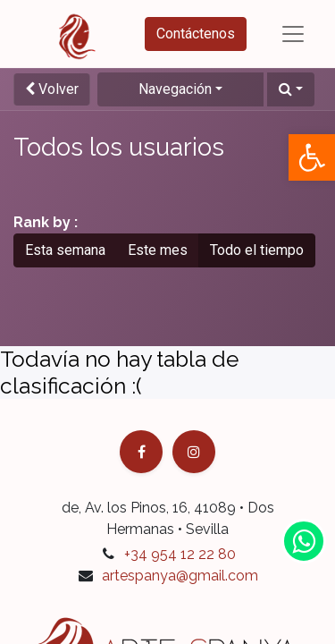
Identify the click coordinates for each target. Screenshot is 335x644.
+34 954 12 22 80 (180, 554)
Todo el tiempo (257, 250)
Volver (52, 89)
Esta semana (65, 250)
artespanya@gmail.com (180, 576)
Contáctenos (196, 34)
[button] (291, 89)
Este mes (158, 250)
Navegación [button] (175, 89)
